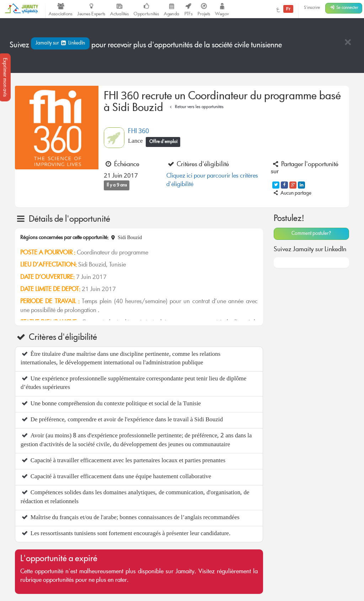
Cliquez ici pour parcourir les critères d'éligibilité (212, 181)
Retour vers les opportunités (196, 107)
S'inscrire (312, 8)
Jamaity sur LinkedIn (60, 43)
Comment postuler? (311, 234)
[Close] (348, 43)
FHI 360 (138, 132)
